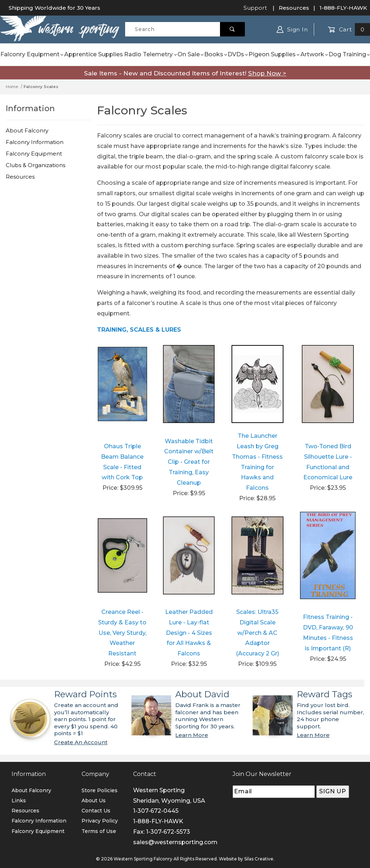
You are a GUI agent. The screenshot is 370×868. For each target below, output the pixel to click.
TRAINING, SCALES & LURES (139, 330)
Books (216, 54)
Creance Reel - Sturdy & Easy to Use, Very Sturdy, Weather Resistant (122, 633)
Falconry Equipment (32, 54)
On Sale (191, 54)
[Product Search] (173, 29)
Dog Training (349, 54)
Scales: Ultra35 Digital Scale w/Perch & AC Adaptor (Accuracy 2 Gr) (257, 633)
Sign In (292, 29)
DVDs (238, 54)
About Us (94, 801)
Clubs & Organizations (36, 165)
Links (19, 801)
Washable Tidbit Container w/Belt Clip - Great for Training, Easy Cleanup (189, 462)
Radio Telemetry (150, 54)
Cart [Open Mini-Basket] (349, 29)
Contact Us (96, 811)
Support (255, 8)
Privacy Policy (100, 821)
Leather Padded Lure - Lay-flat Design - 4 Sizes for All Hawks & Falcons (189, 633)
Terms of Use (99, 831)
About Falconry (27, 130)
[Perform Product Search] (232, 29)
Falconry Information (35, 142)
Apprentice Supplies (94, 54)
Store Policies (100, 790)
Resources (294, 8)
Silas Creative (259, 859)
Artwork (314, 54)
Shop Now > (267, 73)
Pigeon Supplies (274, 54)
